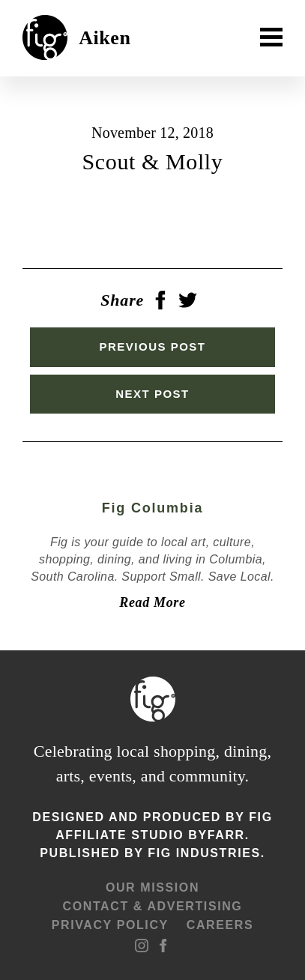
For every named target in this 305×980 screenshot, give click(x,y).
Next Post (152, 394)
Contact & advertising (153, 906)
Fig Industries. (206, 853)
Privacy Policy (110, 925)
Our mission (152, 887)
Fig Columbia (153, 508)
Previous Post (152, 347)
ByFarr (216, 835)
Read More (152, 602)
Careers (220, 925)
